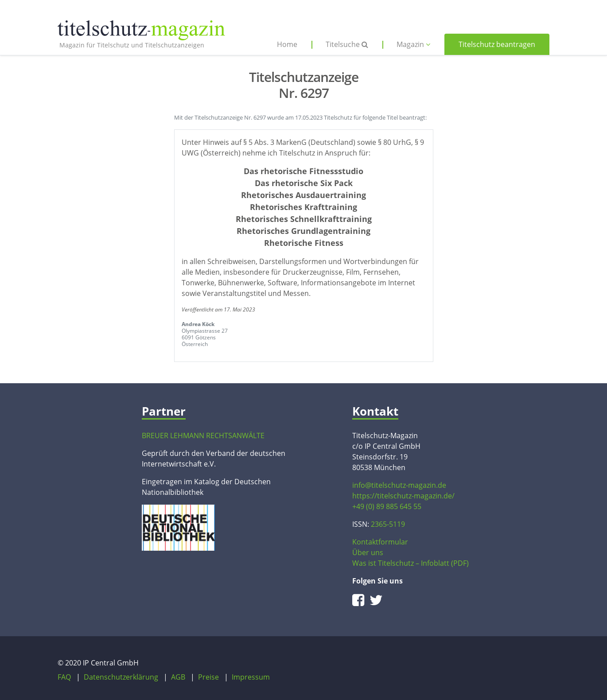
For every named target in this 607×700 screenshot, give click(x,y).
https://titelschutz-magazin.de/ (403, 496)
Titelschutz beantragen (497, 44)
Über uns (368, 552)
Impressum (251, 677)
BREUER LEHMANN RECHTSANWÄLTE (203, 436)
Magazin (413, 44)
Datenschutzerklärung (121, 677)
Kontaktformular (380, 542)
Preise (208, 677)
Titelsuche (347, 44)
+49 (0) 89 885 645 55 (387, 506)
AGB (178, 677)
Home (287, 44)
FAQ (64, 677)
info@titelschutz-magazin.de (399, 485)
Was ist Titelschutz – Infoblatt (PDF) (411, 563)
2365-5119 (388, 524)
